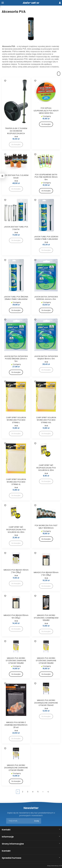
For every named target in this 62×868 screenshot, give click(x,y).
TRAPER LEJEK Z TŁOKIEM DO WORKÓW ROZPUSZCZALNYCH (16, 131)
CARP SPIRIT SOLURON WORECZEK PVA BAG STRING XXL (46, 420)
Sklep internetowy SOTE (55, 866)
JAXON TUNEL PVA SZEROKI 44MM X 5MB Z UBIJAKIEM (46, 238)
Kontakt (6, 830)
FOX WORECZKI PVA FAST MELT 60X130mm (46, 527)
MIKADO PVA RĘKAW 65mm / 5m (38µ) (46, 574)
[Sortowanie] (59, 74)
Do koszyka (46, 124)
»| (48, 792)
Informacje (8, 837)
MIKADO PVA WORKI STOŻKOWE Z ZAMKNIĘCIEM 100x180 (46, 618)
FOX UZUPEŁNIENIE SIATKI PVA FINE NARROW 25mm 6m (46, 177)
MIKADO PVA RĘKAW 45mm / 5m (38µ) (16, 571)
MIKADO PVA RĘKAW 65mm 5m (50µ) (16, 617)
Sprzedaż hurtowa (12, 858)
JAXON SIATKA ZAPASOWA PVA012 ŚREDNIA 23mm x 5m (16, 359)
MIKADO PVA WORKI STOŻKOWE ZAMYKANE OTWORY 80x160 (46, 661)
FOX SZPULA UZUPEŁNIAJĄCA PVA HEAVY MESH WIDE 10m (46, 111)
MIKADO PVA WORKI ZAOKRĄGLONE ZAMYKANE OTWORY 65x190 (16, 768)
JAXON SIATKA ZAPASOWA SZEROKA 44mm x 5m (46, 298)
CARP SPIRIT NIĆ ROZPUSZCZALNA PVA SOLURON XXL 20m (16, 530)
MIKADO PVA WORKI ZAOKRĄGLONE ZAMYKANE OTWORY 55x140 (46, 703)
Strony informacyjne (13, 844)
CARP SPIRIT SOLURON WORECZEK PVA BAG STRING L (16, 420)
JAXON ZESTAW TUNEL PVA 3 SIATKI (16, 228)
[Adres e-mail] (24, 821)
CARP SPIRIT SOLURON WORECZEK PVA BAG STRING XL (16, 482)
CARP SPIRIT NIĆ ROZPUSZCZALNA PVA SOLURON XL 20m (46, 468)
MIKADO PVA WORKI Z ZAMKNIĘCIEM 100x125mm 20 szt (16, 725)
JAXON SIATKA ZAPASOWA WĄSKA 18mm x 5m (46, 358)
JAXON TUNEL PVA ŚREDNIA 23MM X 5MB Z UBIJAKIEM (16, 298)
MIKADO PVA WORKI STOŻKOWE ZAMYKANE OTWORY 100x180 (16, 661)
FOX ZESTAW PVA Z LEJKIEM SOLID (16, 177)
